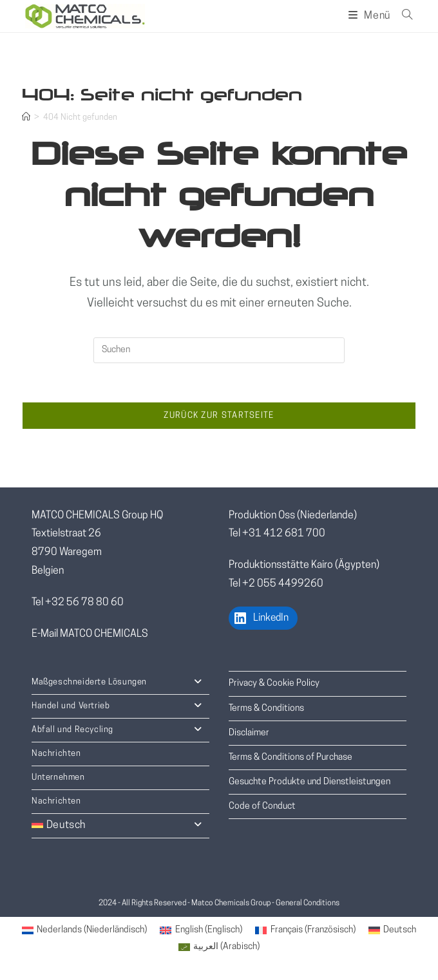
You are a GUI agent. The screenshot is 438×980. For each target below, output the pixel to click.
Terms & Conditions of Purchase (290, 758)
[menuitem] (85, 931)
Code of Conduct (262, 806)
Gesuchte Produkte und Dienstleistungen (309, 782)
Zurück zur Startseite (219, 416)
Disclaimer (249, 733)
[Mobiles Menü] (370, 16)
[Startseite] (26, 118)
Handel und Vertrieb (120, 706)
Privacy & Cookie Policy (274, 683)
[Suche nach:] (403, 16)
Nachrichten (56, 754)
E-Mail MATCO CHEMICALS (90, 634)
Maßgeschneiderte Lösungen (120, 683)
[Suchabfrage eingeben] (219, 350)
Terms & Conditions (266, 709)
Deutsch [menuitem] (400, 930)
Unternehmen (58, 777)
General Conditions (308, 903)
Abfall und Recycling (120, 730)
